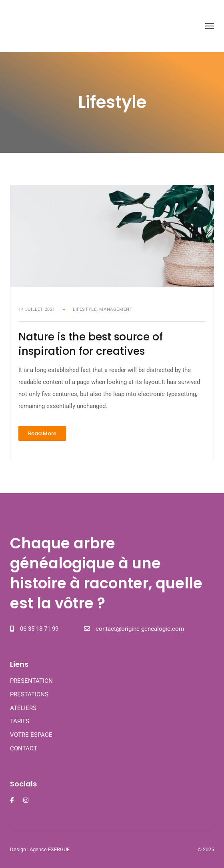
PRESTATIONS (29, 694)
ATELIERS (23, 708)
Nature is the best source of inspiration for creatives (91, 344)
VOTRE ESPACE (31, 735)
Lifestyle (85, 309)
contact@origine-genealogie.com (140, 629)
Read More (47, 432)
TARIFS (20, 721)
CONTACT (24, 748)
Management (116, 309)
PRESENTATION (31, 681)
